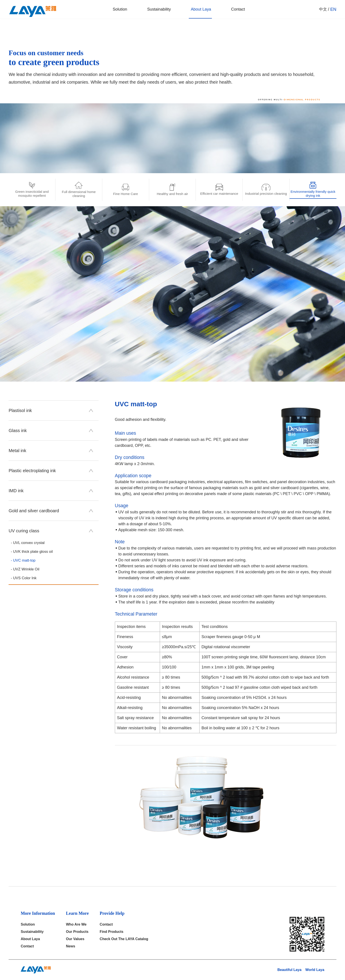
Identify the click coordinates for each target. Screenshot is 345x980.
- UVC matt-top (24, 561)
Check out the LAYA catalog (124, 939)
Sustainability (152, 11)
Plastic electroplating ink (51, 471)
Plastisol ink (51, 410)
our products (77, 932)
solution (112, 11)
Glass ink (51, 431)
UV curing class (51, 531)
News (71, 946)
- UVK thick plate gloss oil (33, 552)
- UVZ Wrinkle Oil (26, 570)
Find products (112, 932)
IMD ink (51, 491)
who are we (76, 924)
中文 (323, 11)
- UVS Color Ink (25, 579)
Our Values (75, 939)
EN (333, 11)
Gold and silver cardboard (51, 511)
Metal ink (51, 451)
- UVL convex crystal (29, 543)
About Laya (195, 11)
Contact (233, 11)
